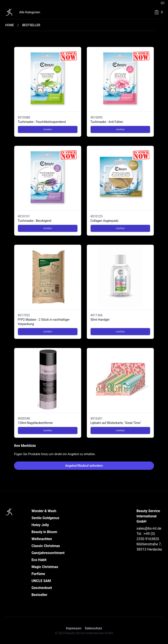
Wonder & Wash (44, 511)
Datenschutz (93, 628)
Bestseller (39, 595)
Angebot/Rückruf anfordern (84, 466)
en (163, 3)
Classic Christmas (46, 546)
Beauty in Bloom (44, 532)
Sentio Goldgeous (45, 518)
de (157, 3)
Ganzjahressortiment (48, 553)
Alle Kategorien (30, 12)
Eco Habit (39, 560)
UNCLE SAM (41, 581)
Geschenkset (42, 588)
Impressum (74, 628)
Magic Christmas (45, 567)
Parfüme (38, 574)
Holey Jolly (40, 525)
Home (10, 25)
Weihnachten (42, 539)
